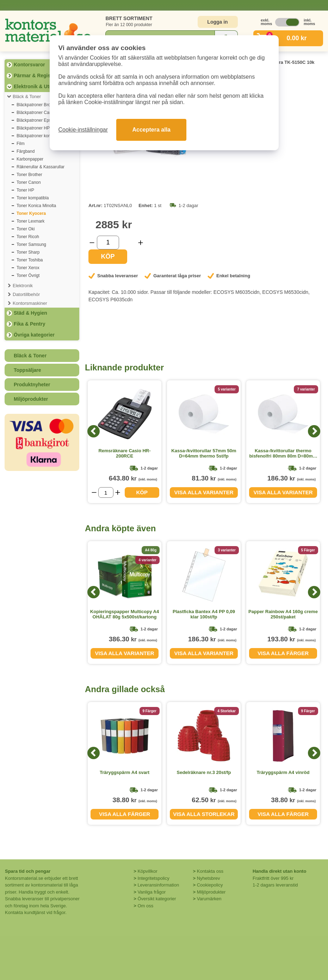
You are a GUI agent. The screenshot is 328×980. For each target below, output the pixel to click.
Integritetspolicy (153, 878)
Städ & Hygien (30, 313)
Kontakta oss (210, 871)
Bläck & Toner (27, 96)
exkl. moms (265, 22)
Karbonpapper (30, 159)
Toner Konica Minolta (36, 206)
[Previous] (94, 431)
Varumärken (209, 899)
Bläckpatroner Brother (37, 105)
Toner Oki (26, 229)
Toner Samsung (31, 244)
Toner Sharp (28, 252)
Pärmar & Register (35, 75)
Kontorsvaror (29, 65)
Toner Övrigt (28, 276)
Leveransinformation (158, 885)
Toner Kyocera (31, 213)
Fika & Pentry (29, 324)
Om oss (145, 906)
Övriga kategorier (34, 335)
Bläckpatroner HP (33, 128)
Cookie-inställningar (83, 130)
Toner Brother (29, 175)
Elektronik (23, 286)
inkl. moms (308, 22)
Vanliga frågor (151, 892)
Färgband (26, 151)
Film (21, 144)
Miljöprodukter (31, 399)
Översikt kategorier (157, 899)
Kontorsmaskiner (30, 303)
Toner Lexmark (30, 221)
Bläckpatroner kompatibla (40, 136)
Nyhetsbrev (209, 878)
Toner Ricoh (28, 237)
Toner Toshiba (30, 260)
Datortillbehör (26, 294)
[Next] (314, 431)
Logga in (217, 22)
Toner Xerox (28, 268)
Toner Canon (29, 182)
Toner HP (25, 190)
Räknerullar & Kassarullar (41, 167)
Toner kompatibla (33, 198)
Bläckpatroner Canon (36, 113)
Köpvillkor (147, 871)
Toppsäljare (27, 370)
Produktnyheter (32, 385)
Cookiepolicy (210, 885)
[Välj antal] (108, 243)
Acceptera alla (151, 130)
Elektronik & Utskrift (38, 86)
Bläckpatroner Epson (36, 120)
